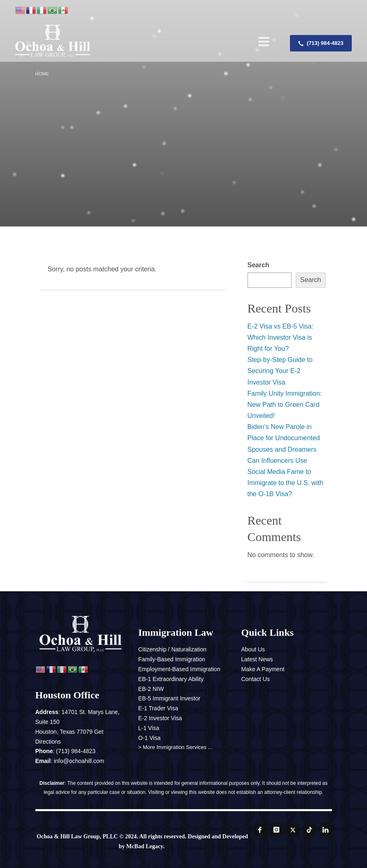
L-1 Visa (149, 728)
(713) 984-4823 (76, 751)
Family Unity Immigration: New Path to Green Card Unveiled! (285, 405)
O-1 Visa (150, 738)
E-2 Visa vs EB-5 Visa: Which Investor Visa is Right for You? (281, 337)
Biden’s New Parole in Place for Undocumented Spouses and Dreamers (284, 438)
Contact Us (256, 679)
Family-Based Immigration (172, 659)
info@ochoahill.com (79, 761)
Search (258, 265)
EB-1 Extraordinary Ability (171, 679)
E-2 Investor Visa (160, 718)
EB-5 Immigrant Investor (169, 698)
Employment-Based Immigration (179, 669)
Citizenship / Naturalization (173, 649)
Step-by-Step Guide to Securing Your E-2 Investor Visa (280, 371)
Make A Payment (263, 669)
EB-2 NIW (151, 689)
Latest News (257, 659)
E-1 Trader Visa (158, 708)
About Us (253, 649)
